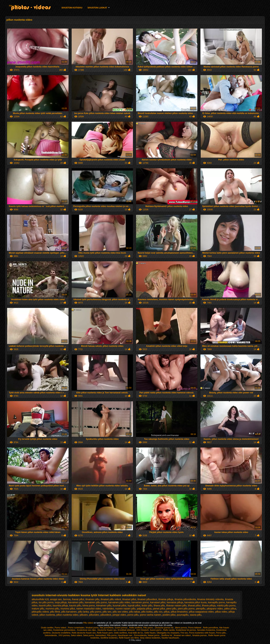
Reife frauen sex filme (129, 638)
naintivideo (108, 609)
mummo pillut (68, 609)
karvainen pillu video (119, 602)
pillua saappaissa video (201, 612)
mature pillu (38, 609)
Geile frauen (150, 633)
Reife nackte (169, 630)
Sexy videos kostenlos (150, 638)
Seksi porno (88, 635)
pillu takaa (135, 612)
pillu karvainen (69, 612)
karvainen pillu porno (96, 602)
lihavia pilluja (209, 605)
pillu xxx (158, 612)
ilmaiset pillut (129, 599)
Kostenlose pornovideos (65, 630)
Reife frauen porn (105, 633)
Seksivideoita (51, 635)
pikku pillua (230, 609)
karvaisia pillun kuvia (195, 602)
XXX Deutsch (142, 630)
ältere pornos (181, 628)
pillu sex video (120, 612)
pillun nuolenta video (67, 615)
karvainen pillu (76, 602)
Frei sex (184, 633)
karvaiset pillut (158, 602)
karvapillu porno (216, 602)
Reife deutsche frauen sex (84, 633)
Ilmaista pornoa (200, 635)
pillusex (84, 615)
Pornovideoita (140, 635)
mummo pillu (52, 609)
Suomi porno (156, 630)
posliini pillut (169, 615)
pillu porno (96, 612)
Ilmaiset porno (92, 628)
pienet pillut (159, 609)
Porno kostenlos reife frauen (202, 633)
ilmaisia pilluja (166, 599)
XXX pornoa (64, 635)
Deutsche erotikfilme (61, 633)
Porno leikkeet (195, 628)
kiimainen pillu (104, 605)
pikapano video (215, 609)
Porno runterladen (76, 628)
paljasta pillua (144, 609)
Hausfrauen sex (125, 635)
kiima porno (89, 605)
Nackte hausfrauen (170, 638)
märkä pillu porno (226, 605)
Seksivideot (100, 635)
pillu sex (107, 612)
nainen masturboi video (89, 609)
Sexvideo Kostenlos (206, 630)
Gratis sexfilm (47, 628)
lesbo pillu (147, 605)
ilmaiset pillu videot (111, 599)
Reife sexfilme (136, 628)
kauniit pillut (45, 605)
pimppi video (119, 615)
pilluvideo (94, 615)
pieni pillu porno (186, 609)
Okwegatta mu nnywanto (168, 633)
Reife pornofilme (211, 628)
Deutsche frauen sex (107, 630)
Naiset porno (154, 635)
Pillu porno (148, 628)
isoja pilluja (61, 602)
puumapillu (183, 615)
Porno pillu (221, 633)
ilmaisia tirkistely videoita (210, 599)
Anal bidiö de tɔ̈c (136, 633)
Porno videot (61, 628)
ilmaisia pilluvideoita (185, 599)
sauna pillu (196, 615)
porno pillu (133, 615)
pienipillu (201, 609)
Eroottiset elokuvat (126, 630)
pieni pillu (171, 609)
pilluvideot (106, 615)
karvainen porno (140, 602)
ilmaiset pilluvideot (147, 599)
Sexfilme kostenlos (109, 638)
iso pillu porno (46, 602)
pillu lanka (83, 612)
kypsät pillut (134, 605)
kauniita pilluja (60, 605)
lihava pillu (159, 605)
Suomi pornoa (121, 628)
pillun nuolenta (47, 615)
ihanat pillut (78, 599)
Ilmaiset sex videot (183, 635)
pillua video (221, 612)
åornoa (67, 599)
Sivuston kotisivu (72, 8)
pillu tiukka (147, 612)
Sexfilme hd (167, 635)
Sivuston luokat (97, 8)
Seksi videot (76, 635)
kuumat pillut (120, 605)
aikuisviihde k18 (40, 599)
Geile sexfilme (120, 633)
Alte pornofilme (107, 628)
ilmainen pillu (92, 599)
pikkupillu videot (40, 612)
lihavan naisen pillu (176, 605)
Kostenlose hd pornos (186, 630)
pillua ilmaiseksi (179, 612)
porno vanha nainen (150, 615)
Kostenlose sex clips (87, 630)
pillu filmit (55, 612)
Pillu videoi (88, 623)
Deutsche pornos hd (164, 628)
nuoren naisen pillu (126, 609)
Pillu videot (14, 6)
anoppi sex (56, 599)
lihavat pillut (194, 605)
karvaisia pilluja (175, 602)
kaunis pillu (75, 605)
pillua (167, 612)
